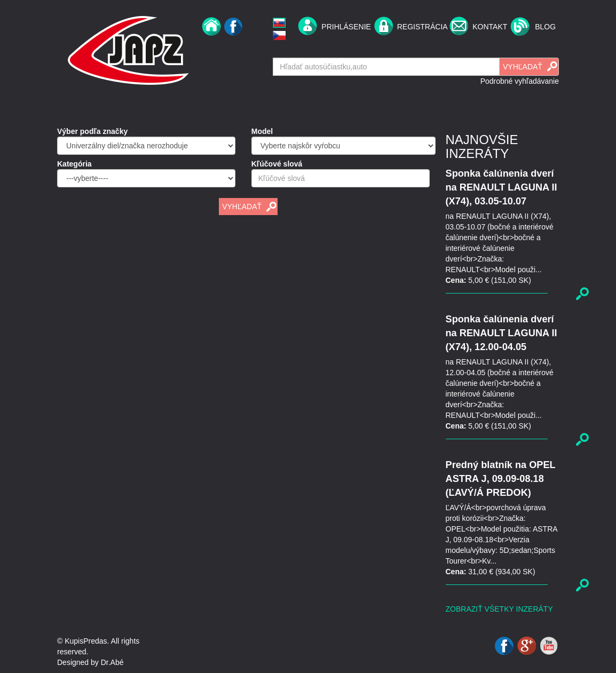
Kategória (74, 164)
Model (262, 131)
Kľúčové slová (277, 164)
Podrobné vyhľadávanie (520, 81)
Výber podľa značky (92, 131)
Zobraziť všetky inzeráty (499, 609)
